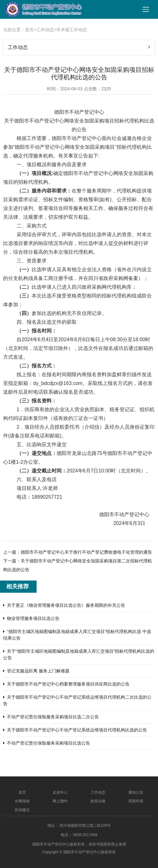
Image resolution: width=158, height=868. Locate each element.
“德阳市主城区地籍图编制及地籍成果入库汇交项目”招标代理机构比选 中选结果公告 (77, 635)
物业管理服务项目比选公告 (31, 618)
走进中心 (60, 792)
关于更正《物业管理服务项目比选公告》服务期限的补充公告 (64, 605)
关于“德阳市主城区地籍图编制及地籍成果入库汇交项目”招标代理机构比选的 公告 (79, 654)
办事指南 (22, 801)
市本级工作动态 (72, 30)
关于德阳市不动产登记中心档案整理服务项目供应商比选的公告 (66, 684)
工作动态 (45, 30)
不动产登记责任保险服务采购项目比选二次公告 (51, 717)
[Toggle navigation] (146, 9)
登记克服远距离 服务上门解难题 (36, 671)
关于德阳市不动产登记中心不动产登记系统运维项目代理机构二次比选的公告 (77, 700)
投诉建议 (22, 810)
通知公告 (136, 792)
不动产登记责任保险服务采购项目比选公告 (47, 743)
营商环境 (136, 801)
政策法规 (98, 801)
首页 (29, 30)
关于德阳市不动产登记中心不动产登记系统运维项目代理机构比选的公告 (75, 730)
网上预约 (60, 801)
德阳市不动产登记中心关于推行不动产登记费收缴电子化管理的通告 (86, 552)
